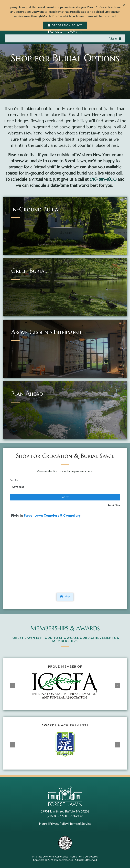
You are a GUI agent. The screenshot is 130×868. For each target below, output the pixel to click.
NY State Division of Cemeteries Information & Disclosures (65, 856)
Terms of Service (80, 824)
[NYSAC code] (65, 837)
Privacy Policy (58, 824)
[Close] (124, 5)
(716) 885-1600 (103, 179)
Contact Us (76, 816)
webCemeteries (64, 860)
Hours (43, 824)
